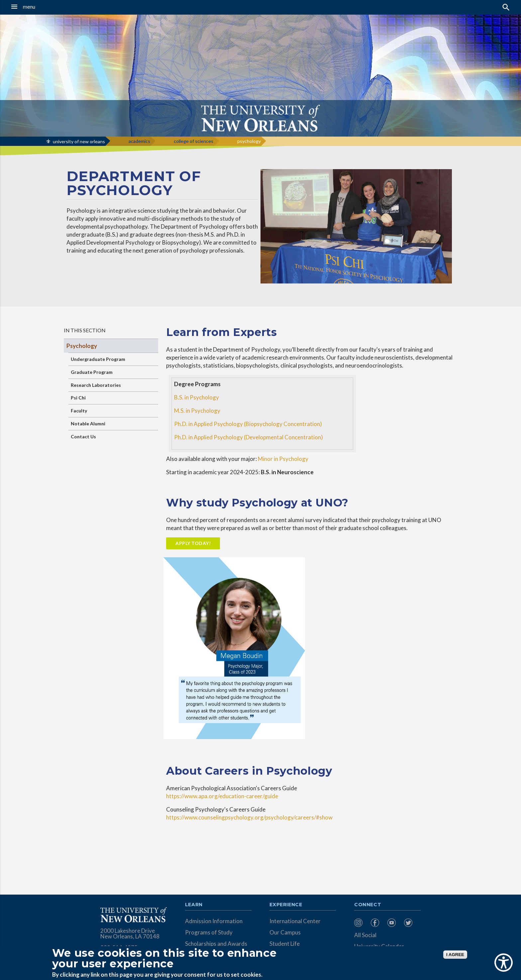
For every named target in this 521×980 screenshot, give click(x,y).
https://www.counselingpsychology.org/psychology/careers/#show (249, 817)
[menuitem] (361, 923)
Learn (194, 905)
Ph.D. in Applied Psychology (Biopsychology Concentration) (248, 424)
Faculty (79, 411)
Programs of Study (209, 932)
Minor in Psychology (283, 459)
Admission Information (214, 921)
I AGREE (455, 955)
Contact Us (83, 436)
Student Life (285, 944)
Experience (286, 905)
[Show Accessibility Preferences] (504, 963)
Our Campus (285, 932)
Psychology (82, 346)
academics (139, 141)
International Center (295, 921)
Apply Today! (193, 543)
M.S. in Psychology (197, 411)
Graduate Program (92, 372)
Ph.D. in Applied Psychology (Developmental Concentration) (249, 437)
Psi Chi (78, 398)
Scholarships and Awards (216, 944)
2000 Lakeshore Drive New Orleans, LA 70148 (130, 933)
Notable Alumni (88, 424)
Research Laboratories (96, 385)
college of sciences (194, 141)
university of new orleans (79, 141)
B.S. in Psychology (197, 397)
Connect (368, 905)
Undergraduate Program (98, 359)
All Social (365, 935)
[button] (48, 7)
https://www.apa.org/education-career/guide (222, 796)
